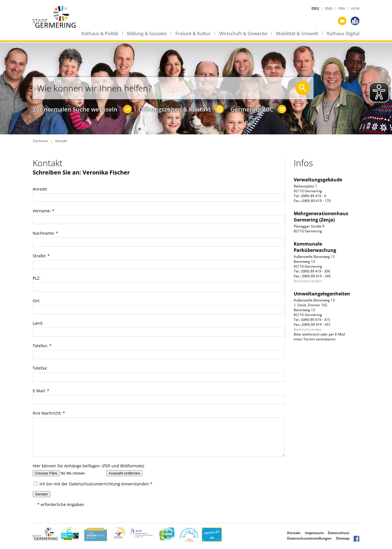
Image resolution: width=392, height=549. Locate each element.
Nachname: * (45, 233)
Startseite (40, 141)
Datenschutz (339, 533)
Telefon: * (42, 346)
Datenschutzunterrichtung (95, 484)
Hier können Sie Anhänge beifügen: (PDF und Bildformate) (88, 466)
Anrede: (40, 189)
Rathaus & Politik (100, 34)
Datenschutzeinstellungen (309, 538)
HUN (355, 8)
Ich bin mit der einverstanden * (93, 484)
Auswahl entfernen (124, 473)
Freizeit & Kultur (193, 34)
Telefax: (40, 368)
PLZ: (37, 278)
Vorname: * (44, 211)
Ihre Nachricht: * (49, 413)
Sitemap (343, 538)
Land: (38, 323)
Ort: (36, 301)
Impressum (314, 533)
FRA (342, 8)
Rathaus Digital (343, 34)
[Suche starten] (303, 88)
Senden (42, 494)
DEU (315, 8)
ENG (329, 8)
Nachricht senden (308, 281)
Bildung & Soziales (147, 34)
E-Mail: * (41, 391)
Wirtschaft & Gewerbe (243, 34)
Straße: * (41, 256)
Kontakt (61, 141)
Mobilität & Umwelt (297, 34)
